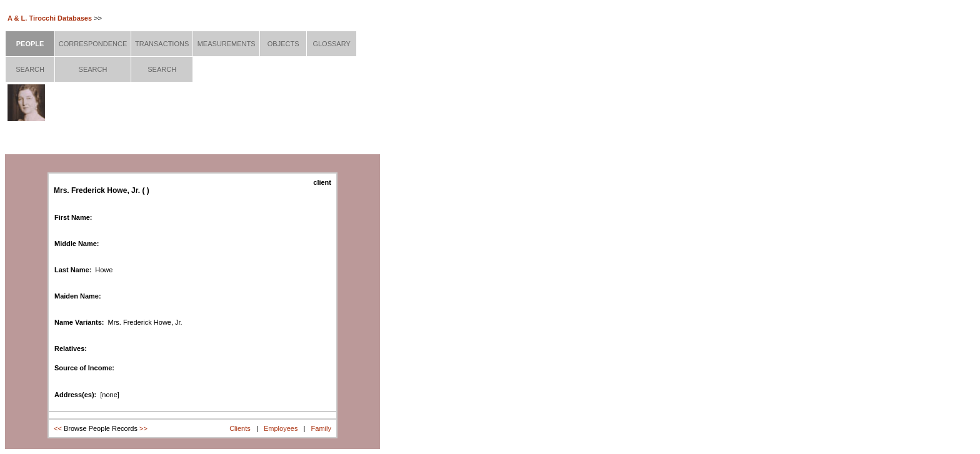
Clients (240, 428)
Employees (281, 428)
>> (143, 428)
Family (321, 428)
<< (58, 428)
